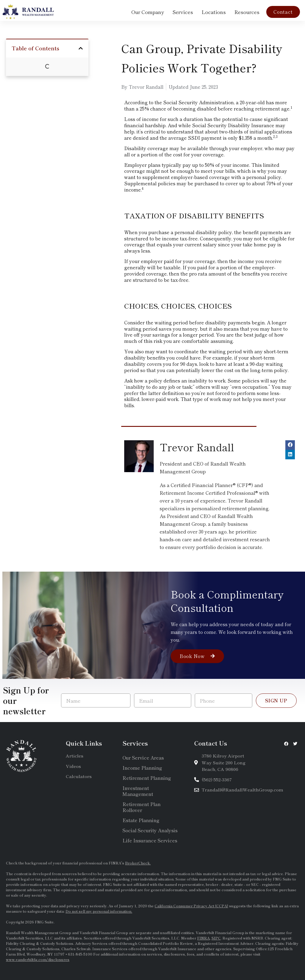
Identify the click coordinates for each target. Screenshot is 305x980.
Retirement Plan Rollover (141, 807)
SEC (255, 884)
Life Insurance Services (150, 840)
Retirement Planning (147, 778)
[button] (81, 48)
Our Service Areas (143, 757)
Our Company (148, 12)
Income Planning (142, 768)
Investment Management (138, 791)
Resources (247, 12)
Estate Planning (141, 820)
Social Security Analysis (150, 830)
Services (183, 12)
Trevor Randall (197, 447)
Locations (214, 12)
